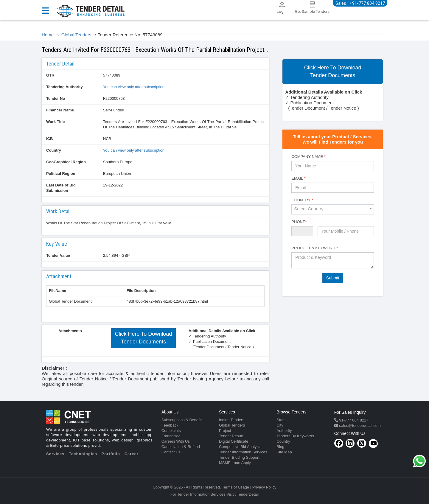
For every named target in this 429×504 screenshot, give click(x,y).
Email (298, 178)
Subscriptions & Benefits (182, 420)
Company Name (308, 157)
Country (54, 150)
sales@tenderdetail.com (359, 426)
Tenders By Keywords (295, 436)
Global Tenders (232, 425)
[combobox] (333, 209)
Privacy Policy (264, 487)
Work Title (55, 122)
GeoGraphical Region (66, 162)
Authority (284, 431)
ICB (49, 139)
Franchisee (171, 436)
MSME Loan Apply (235, 463)
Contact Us (171, 452)
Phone (299, 222)
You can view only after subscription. (134, 87)
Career (132, 454)
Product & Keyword (315, 248)
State (281, 420)
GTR (50, 75)
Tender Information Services (243, 452)
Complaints (171, 431)
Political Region (61, 174)
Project (225, 431)
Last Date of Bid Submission (61, 188)
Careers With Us (176, 441)
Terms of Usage (236, 487)
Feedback (170, 425)
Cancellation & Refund (181, 447)
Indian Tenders (232, 420)
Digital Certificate (234, 441)
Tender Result (231, 436)
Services (55, 454)
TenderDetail (248, 494)
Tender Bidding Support (239, 457)
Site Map (284, 452)
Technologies (83, 454)
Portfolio (111, 454)
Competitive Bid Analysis (240, 447)
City (280, 425)
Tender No (56, 98)
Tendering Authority (64, 87)
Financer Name (60, 110)
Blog (280, 447)
